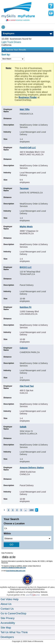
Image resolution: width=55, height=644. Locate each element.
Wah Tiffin (25, 109)
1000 (31, 510)
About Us (6, 604)
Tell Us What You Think (14, 632)
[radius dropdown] (27, 538)
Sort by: (6, 55)
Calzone (24, 348)
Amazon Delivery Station (32, 468)
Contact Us (7, 609)
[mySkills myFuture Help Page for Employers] (51, 6)
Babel (3, 27)
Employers (9, 33)
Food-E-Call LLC (28, 148)
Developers (7, 637)
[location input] (27, 528)
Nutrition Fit (26, 307)
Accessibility (8, 623)
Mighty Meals (26, 227)
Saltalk (23, 427)
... (26, 510)
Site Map (6, 628)
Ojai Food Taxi (27, 386)
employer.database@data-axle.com (14, 568)
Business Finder (28, 97)
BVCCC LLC (26, 267)
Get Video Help (10, 599)
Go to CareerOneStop (13, 613)
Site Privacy (8, 618)
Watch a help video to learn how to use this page (51, 13)
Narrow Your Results (14, 50)
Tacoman (24, 188)
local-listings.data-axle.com (16, 571)
